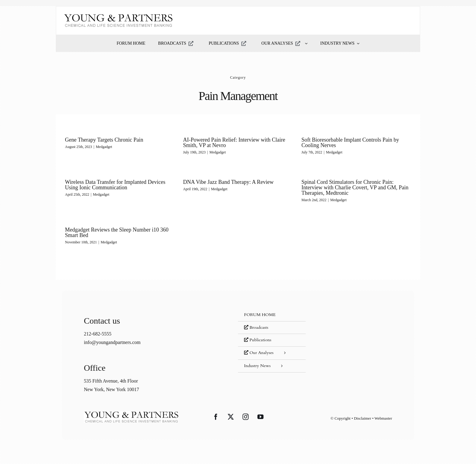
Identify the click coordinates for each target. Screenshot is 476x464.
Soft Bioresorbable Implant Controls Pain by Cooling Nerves (350, 143)
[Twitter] (231, 417)
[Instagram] (246, 417)
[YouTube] (260, 417)
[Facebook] (216, 417)
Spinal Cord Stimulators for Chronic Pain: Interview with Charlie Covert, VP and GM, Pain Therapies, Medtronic (355, 187)
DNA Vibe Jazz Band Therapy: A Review (228, 182)
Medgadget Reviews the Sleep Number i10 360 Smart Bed (117, 232)
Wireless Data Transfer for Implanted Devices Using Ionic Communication (115, 185)
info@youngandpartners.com (112, 342)
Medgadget (104, 147)
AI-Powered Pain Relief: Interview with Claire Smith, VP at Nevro (234, 143)
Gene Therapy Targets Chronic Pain (104, 140)
